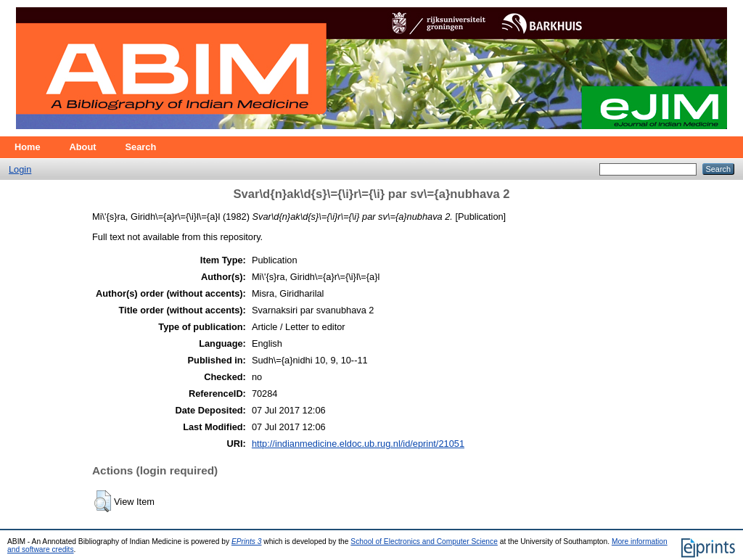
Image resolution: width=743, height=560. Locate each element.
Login (20, 169)
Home (28, 147)
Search (141, 147)
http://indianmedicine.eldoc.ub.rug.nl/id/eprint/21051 (358, 444)
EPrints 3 (247, 542)
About (83, 147)
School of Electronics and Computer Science (424, 542)
